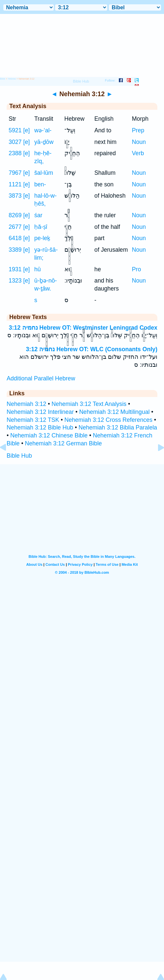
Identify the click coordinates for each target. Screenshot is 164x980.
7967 (15, 173)
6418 (15, 238)
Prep (138, 130)
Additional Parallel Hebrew (41, 378)
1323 (15, 281)
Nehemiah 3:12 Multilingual (114, 412)
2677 (15, 227)
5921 (15, 130)
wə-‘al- (43, 130)
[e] (27, 130)
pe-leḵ (42, 238)
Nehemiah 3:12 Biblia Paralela (118, 427)
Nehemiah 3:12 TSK (33, 420)
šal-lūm (44, 173)
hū (38, 269)
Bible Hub (19, 456)
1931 (15, 269)
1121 (15, 184)
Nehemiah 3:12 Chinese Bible (49, 435)
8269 (15, 215)
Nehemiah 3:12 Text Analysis (89, 404)
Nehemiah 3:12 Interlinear (40, 412)
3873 (15, 196)
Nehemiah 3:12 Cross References (108, 420)
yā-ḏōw (44, 142)
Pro (136, 269)
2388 (15, 153)
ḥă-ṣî (41, 227)
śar (38, 215)
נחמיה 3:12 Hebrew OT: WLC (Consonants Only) (92, 349)
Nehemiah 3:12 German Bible (63, 443)
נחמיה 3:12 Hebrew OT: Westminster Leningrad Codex (83, 328)
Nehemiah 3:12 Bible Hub (40, 427)
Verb (138, 153)
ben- (40, 184)
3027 (15, 142)
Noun (139, 142)
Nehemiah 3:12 (26, 404)
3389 (15, 250)
